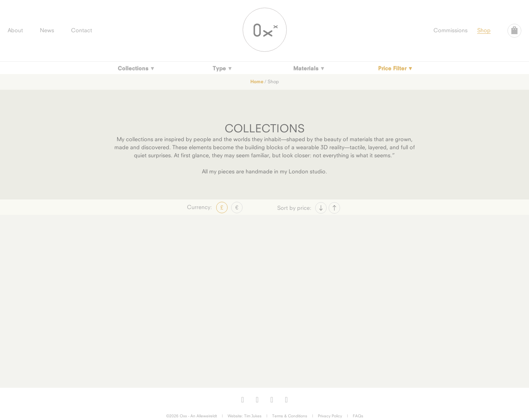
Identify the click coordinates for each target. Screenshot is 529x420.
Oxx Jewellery (265, 30)
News (47, 30)
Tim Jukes (253, 416)
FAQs (358, 416)
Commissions (450, 30)
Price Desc (334, 208)
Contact (82, 30)
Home (257, 82)
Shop (484, 30)
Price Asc (321, 208)
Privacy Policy (330, 416)
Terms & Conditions (290, 416)
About (15, 30)
